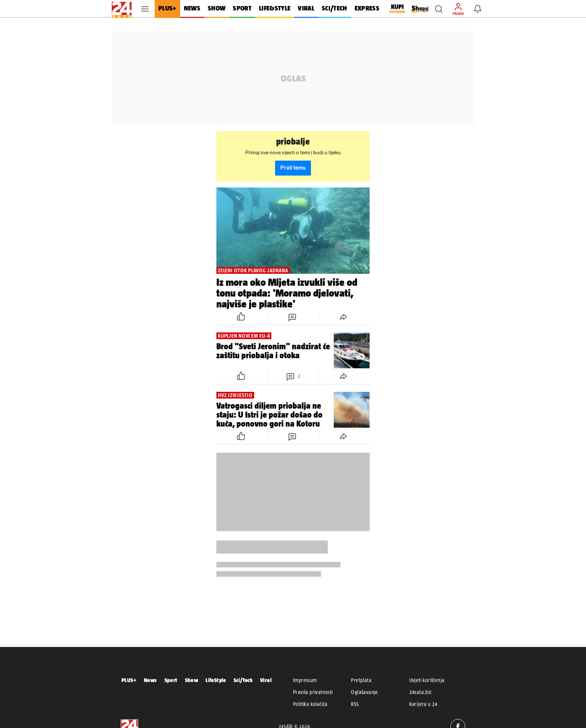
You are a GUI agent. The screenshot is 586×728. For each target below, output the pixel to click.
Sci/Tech (243, 680)
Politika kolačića (310, 704)
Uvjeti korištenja (427, 680)
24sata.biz (420, 692)
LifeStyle (216, 680)
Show (192, 680)
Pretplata (361, 680)
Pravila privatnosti (313, 692)
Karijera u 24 (423, 704)
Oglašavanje (364, 692)
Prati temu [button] (293, 168)
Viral (266, 680)
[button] (439, 9)
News (150, 680)
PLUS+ (129, 680)
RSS (355, 704)
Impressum (305, 680)
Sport (171, 680)
